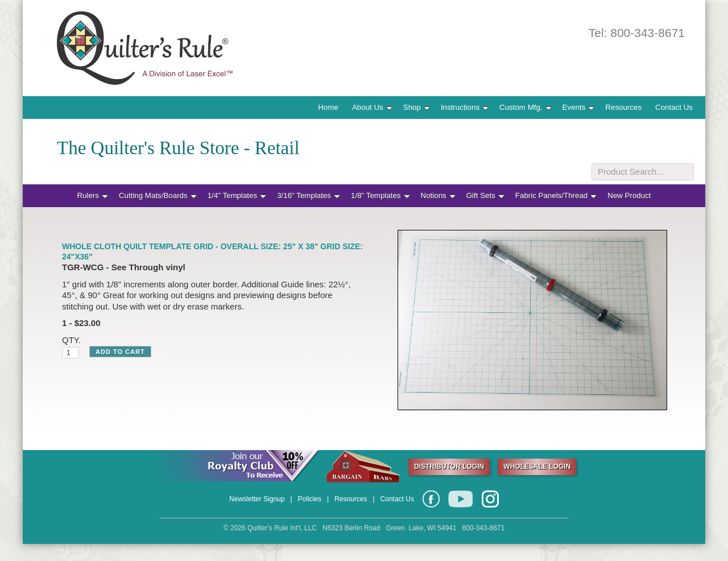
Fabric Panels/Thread (556, 195)
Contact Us (674, 107)
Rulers (92, 195)
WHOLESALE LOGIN (537, 467)
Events (579, 107)
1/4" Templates (237, 195)
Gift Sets (485, 195)
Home (328, 107)
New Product (629, 195)
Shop (417, 107)
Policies (310, 499)
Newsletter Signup (257, 499)
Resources (623, 107)
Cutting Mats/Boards (158, 195)
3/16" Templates (309, 195)
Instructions (465, 107)
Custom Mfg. (526, 107)
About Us (372, 107)
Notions (438, 195)
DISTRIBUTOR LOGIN (449, 467)
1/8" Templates (380, 195)
